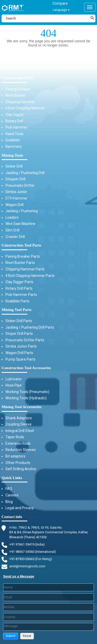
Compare (60, 3)
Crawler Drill (15, 237)
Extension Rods (18, 443)
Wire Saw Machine (20, 224)
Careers (12, 495)
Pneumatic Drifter (20, 185)
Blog (9, 502)
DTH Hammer (17, 198)
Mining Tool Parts (17, 310)
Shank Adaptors (19, 418)
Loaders (12, 217)
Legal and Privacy (20, 508)
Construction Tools (17, 78)
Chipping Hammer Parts (25, 269)
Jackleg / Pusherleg (22, 211)
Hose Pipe (14, 385)
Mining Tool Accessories (21, 407)
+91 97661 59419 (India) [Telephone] (27, 544)
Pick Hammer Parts (21, 295)
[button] (11, 636)
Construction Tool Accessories (26, 368)
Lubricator (14, 379)
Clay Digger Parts (19, 282)
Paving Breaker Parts (23, 256)
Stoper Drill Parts (19, 334)
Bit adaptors (15, 456)
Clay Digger (15, 115)
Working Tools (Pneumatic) (27, 392)
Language (61, 10)
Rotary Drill (14, 121)
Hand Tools (14, 134)
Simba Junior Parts (21, 346)
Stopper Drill (15, 179)
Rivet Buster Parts (20, 263)
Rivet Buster (15, 95)
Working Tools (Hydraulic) (26, 398)
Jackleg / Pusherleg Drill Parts (30, 327)
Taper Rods (15, 437)
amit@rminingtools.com (27, 566)
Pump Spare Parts (20, 359)
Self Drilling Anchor (21, 469)
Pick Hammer (16, 127)
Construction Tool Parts (21, 245)
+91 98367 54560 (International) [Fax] (33, 552)
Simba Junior (16, 192)
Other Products (18, 463)
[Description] (48, 627)
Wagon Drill (14, 205)
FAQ (9, 489)
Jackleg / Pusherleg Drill (25, 173)
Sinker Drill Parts (19, 321)
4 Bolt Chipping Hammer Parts (30, 276)
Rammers (14, 147)
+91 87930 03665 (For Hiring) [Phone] (31, 559)
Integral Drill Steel (20, 431)
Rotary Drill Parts (19, 288)
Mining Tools (12, 155)
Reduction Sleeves (21, 450)
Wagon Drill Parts (19, 353)
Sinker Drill (14, 166)
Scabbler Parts (17, 301)
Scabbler (13, 140)
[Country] (48, 617)
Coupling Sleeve (18, 424)
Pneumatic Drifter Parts (25, 340)
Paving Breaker (18, 89)
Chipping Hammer (20, 102)
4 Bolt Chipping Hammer (25, 108)
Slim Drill (12, 230)
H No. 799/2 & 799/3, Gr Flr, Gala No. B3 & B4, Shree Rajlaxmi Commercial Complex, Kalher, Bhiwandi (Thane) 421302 (49, 532)
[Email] (48, 597)
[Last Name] (48, 587)
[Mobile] (48, 607)
